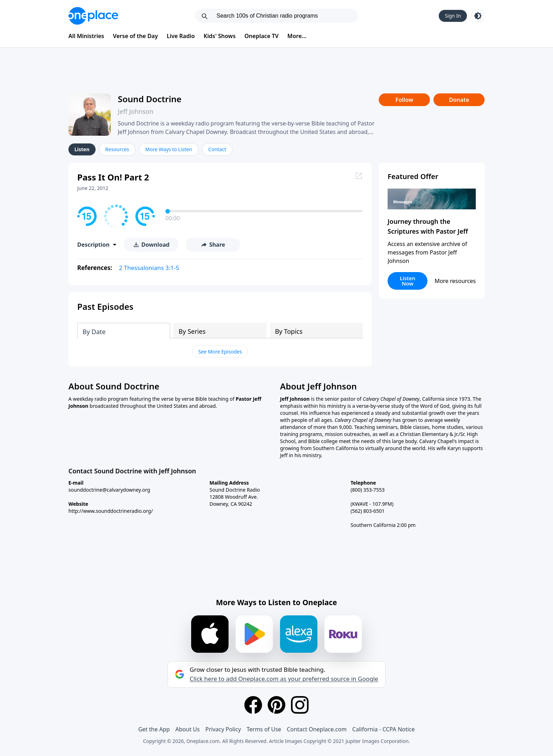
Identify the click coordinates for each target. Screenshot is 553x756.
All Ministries (86, 36)
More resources (455, 281)
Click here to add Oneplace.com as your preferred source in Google (284, 679)
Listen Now (407, 281)
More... (297, 36)
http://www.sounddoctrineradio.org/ (111, 511)
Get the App (154, 729)
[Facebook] (253, 705)
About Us (187, 729)
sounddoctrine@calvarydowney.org (109, 490)
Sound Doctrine (150, 99)
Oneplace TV (262, 36)
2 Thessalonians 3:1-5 (149, 268)
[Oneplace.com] (93, 16)
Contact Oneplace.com (317, 729)
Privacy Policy (223, 729)
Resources (117, 149)
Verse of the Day (135, 36)
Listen (82, 149)
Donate (459, 100)
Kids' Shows (220, 36)
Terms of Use (264, 729)
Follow (404, 100)
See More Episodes (220, 352)
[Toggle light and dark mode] (478, 16)
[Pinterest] (276, 705)
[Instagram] (300, 705)
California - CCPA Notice (384, 729)
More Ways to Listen (169, 149)
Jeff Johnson (136, 111)
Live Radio (181, 36)
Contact (217, 149)
